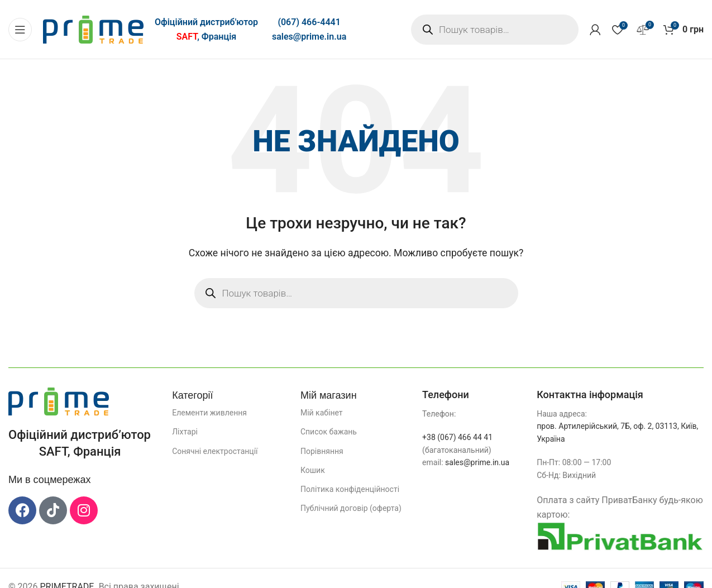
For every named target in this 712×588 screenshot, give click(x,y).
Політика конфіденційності (350, 489)
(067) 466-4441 (309, 22)
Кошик (313, 470)
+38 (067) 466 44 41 (457, 437)
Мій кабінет (322, 413)
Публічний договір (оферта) (351, 508)
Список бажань (329, 432)
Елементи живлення (209, 413)
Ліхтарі (185, 432)
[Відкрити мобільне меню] (20, 30)
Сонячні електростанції (215, 451)
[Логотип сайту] (93, 29)
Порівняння (322, 451)
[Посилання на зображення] (59, 401)
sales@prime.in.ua (309, 37)
